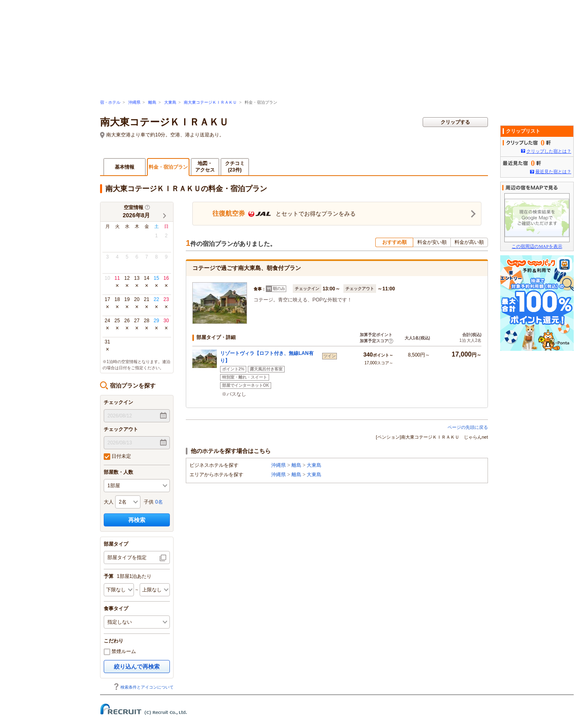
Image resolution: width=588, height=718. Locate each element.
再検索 (137, 520)
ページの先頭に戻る (468, 427)
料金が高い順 (469, 242)
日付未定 (117, 457)
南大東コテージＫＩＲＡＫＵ (210, 102)
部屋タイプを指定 (127, 557)
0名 (159, 502)
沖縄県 (134, 102)
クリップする (455, 122)
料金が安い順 (432, 242)
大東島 (170, 102)
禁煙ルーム (120, 652)
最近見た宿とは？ (553, 172)
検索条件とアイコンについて (143, 687)
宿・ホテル (110, 102)
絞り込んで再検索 (137, 667)
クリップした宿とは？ (549, 151)
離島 (152, 102)
